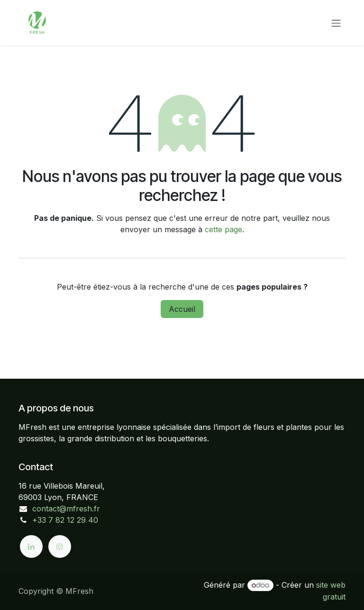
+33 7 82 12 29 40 (65, 520)
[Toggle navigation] (336, 23)
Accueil (182, 309)
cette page (223, 229)
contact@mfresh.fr (66, 509)
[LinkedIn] (31, 546)
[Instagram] (60, 546)
